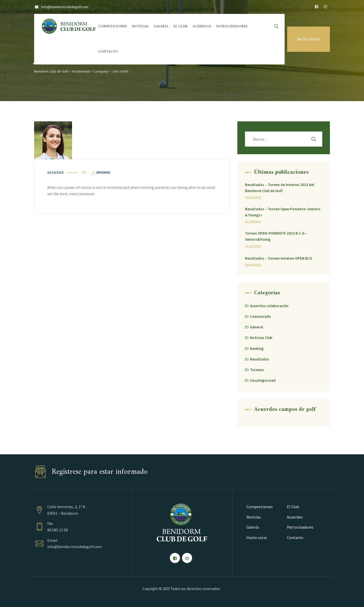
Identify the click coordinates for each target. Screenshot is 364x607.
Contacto (108, 52)
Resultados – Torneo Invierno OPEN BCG (279, 258)
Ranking (257, 349)
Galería (161, 26)
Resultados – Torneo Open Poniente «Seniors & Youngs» (283, 212)
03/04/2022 (253, 265)
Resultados (260, 359)
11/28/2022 (253, 222)
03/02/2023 (253, 198)
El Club (180, 26)
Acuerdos (202, 26)
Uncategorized (263, 380)
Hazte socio (309, 39)
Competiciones (113, 26)
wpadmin (101, 173)
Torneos (257, 370)
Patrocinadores (232, 26)
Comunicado (260, 316)
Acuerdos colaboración (269, 306)
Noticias (140, 26)
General (257, 327)
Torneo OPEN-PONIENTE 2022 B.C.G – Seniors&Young (276, 236)
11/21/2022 (253, 246)
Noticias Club (261, 338)
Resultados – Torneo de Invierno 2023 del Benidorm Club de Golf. (280, 188)
